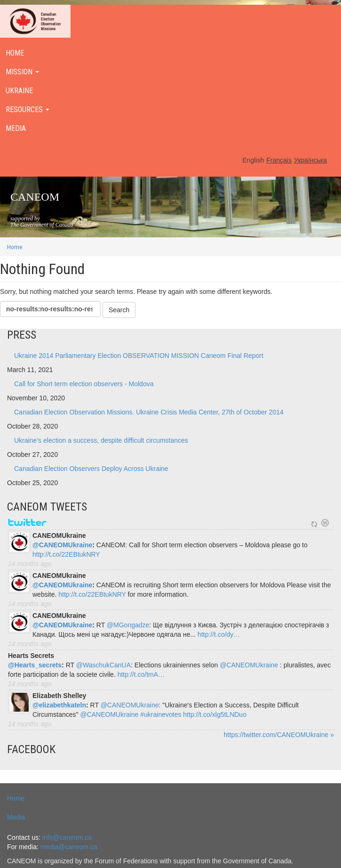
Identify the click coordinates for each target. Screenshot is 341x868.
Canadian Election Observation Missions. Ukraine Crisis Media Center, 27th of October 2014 (149, 412)
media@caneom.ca (69, 847)
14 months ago (30, 564)
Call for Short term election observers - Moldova (84, 384)
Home (15, 247)
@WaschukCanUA (103, 665)
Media (16, 817)
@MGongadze (128, 625)
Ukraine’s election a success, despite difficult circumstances (101, 440)
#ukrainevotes (161, 714)
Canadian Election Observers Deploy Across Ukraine (91, 469)
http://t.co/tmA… (141, 674)
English (253, 160)
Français (279, 160)
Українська (310, 160)
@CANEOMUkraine (62, 545)
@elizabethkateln (59, 705)
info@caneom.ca (67, 837)
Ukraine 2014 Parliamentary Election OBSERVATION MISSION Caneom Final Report (139, 356)
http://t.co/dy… (219, 634)
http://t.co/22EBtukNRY (66, 554)
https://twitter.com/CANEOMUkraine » (279, 735)
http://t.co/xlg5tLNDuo (215, 714)
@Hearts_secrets (35, 665)
